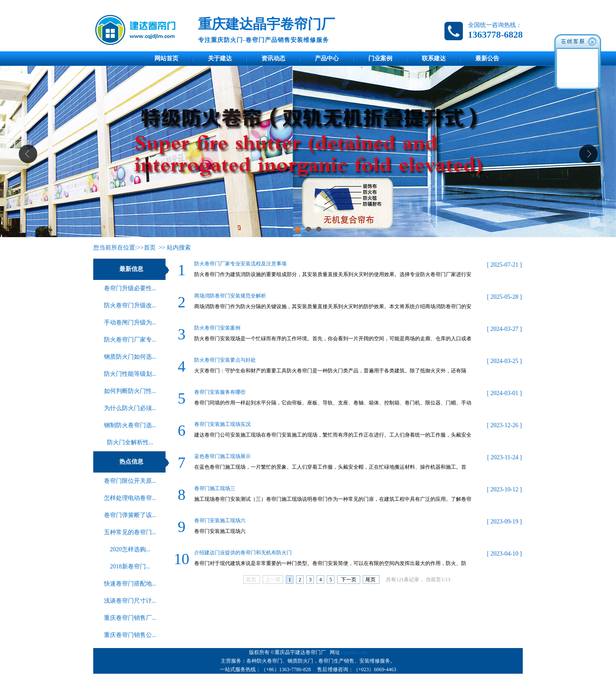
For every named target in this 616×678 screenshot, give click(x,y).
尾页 (371, 580)
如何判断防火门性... (130, 391)
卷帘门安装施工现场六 (220, 520)
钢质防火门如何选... (130, 357)
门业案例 (380, 58)
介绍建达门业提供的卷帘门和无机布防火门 (243, 553)
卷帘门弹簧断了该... (130, 515)
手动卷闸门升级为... (130, 323)
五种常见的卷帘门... (130, 532)
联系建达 (434, 58)
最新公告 (487, 58)
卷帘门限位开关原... (130, 481)
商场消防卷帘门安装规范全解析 (230, 296)
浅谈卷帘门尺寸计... (130, 601)
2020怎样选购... (130, 549)
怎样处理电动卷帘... (130, 498)
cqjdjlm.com (354, 652)
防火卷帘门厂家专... (130, 340)
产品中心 (327, 58)
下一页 (349, 580)
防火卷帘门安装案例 (217, 328)
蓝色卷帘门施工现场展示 (222, 456)
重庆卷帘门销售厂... (130, 618)
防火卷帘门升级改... (130, 305)
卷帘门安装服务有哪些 (220, 392)
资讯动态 (273, 58)
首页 (150, 248)
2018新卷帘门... (130, 566)
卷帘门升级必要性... (130, 288)
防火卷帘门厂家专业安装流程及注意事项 (240, 264)
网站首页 (166, 58)
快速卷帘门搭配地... (130, 584)
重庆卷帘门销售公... (130, 635)
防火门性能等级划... (130, 374)
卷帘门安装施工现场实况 (222, 424)
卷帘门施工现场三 (215, 488)
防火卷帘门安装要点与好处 (225, 360)
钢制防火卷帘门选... (130, 425)
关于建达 (220, 58)
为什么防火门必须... (130, 408)
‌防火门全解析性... (130, 442)
